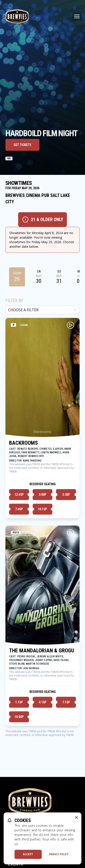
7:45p (19, 509)
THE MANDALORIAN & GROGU (42, 651)
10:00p (19, 717)
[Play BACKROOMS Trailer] (70, 325)
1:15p (19, 702)
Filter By (14, 301)
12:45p (19, 495)
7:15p (66, 702)
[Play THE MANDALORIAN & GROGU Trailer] (70, 533)
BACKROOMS (23, 443)
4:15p (42, 702)
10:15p (42, 509)
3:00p (42, 495)
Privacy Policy (59, 854)
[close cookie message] (76, 817)
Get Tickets (22, 145)
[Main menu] (77, 16)
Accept (28, 854)
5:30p (66, 495)
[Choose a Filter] (42, 310)
